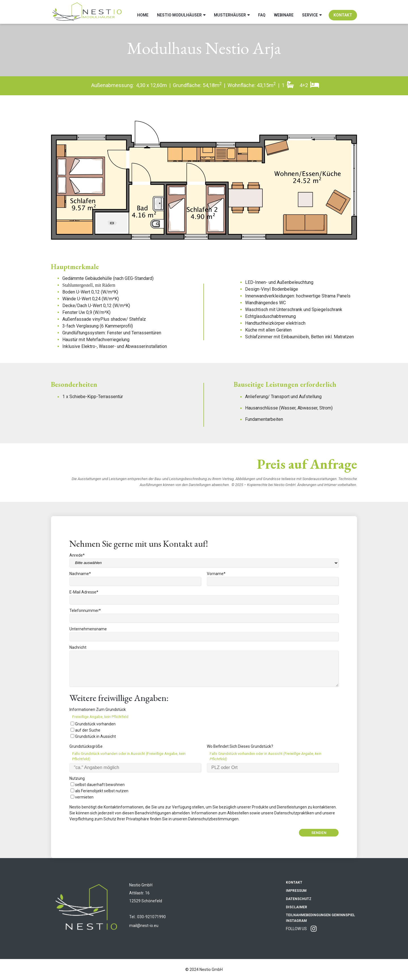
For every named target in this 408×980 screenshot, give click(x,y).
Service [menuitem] (310, 12)
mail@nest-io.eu (144, 926)
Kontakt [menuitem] (343, 12)
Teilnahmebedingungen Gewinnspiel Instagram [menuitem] (320, 918)
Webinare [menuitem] (284, 12)
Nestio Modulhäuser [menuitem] (179, 12)
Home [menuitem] (143, 12)
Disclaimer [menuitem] (297, 907)
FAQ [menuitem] (262, 12)
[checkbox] (204, 730)
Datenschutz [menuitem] (299, 899)
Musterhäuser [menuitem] (230, 12)
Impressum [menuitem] (296, 891)
